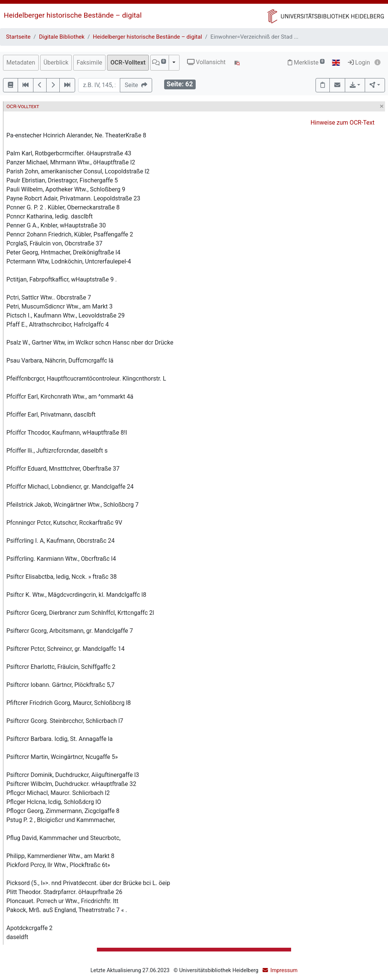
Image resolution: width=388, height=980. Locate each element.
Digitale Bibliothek (62, 37)
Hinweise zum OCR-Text (343, 123)
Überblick (56, 62)
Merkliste (306, 62)
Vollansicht (206, 62)
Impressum (284, 970)
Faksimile (89, 62)
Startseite (18, 37)
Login (359, 62)
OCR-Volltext (128, 62)
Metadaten (21, 62)
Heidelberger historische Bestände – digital (73, 15)
